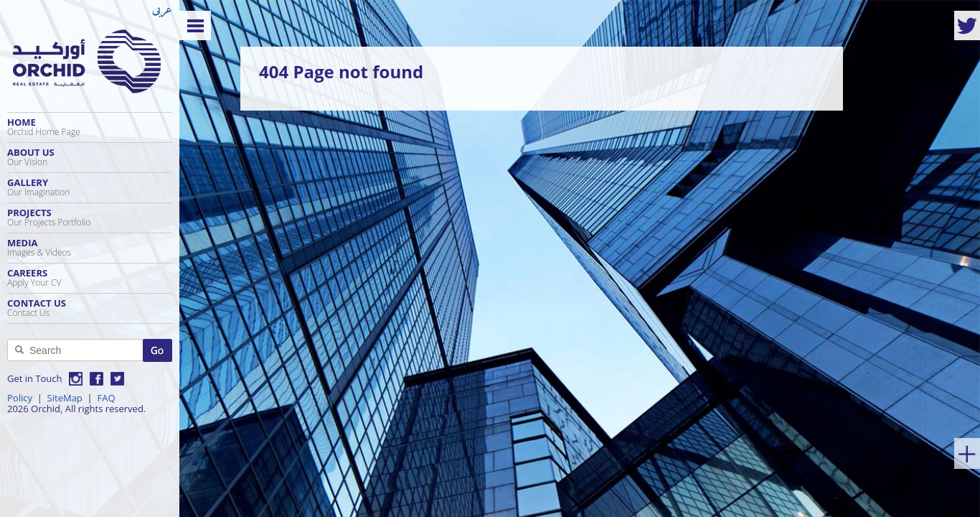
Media (90, 247)
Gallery (90, 187)
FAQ (106, 398)
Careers (90, 278)
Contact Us (90, 308)
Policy (20, 398)
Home (90, 127)
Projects (90, 217)
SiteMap (65, 398)
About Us (90, 157)
